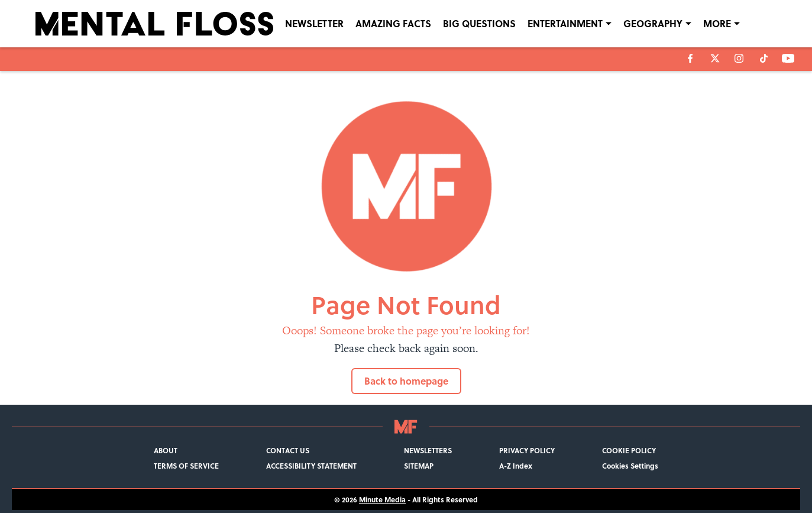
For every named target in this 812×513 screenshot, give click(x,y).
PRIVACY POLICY (527, 450)
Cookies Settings (630, 466)
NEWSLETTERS (428, 450)
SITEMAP (419, 466)
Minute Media (382, 499)
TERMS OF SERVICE (186, 466)
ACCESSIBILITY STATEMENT (311, 466)
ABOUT (166, 450)
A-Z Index (516, 466)
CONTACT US (288, 450)
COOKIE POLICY (629, 450)
